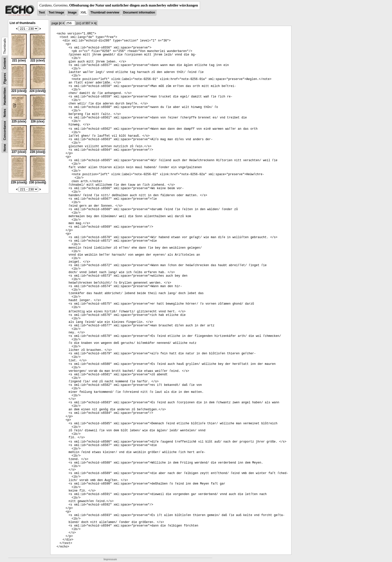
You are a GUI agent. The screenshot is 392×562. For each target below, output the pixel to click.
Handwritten (5, 96)
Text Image (56, 12)
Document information (139, 12)
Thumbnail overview (105, 12)
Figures (5, 78)
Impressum (110, 559)
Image (72, 12)
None (5, 148)
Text (42, 12)
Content (5, 63)
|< (60, 23)
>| (95, 23)
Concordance (5, 131)
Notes (5, 113)
